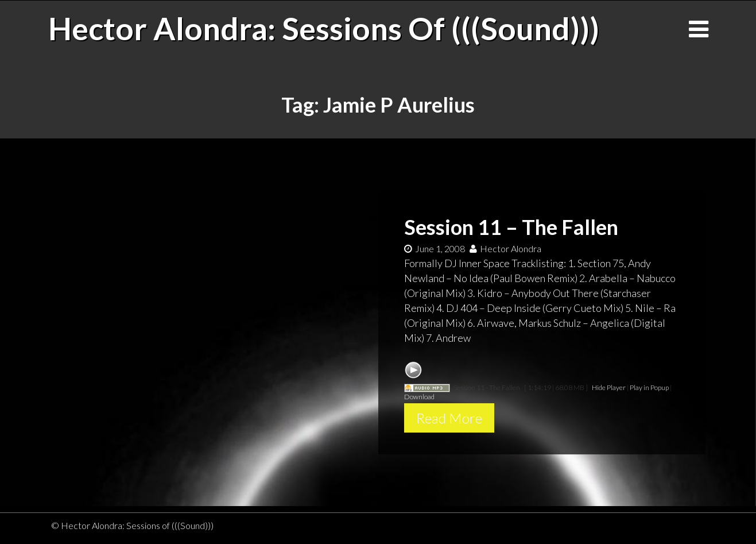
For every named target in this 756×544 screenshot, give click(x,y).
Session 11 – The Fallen (511, 227)
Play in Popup (649, 387)
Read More (449, 418)
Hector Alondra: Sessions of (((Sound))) (324, 28)
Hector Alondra (505, 248)
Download (419, 397)
